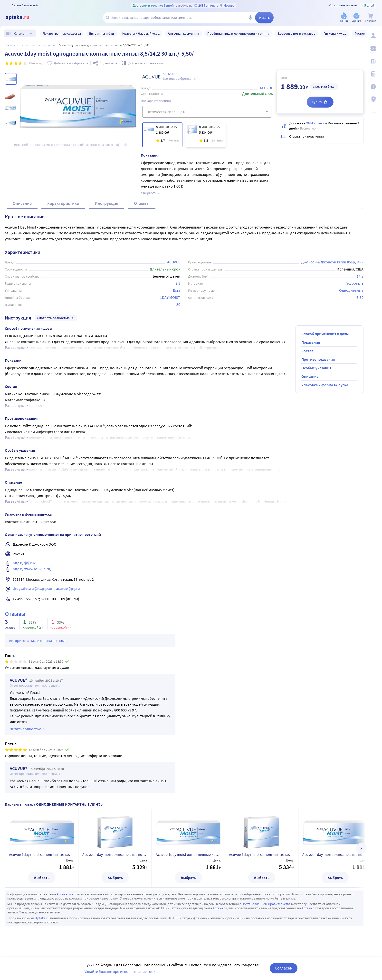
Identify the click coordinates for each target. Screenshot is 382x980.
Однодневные (351, 290)
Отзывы (142, 203)
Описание (22, 203)
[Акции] (344, 18)
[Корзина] (371, 18)
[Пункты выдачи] (375, 100)
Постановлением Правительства (266, 904)
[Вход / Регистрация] (375, 36)
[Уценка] (356, 18)
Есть (177, 290)
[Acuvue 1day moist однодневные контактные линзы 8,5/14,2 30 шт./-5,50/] (162, 135)
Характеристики (63, 203)
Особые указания (316, 368)
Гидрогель (354, 283)
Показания (311, 342)
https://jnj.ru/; (25, 563)
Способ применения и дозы (325, 334)
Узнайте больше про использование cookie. (122, 971)
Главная (10, 45)
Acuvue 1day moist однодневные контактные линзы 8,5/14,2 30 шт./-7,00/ (42, 854)
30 (178, 304)
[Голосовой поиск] (250, 18)
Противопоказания (318, 359)
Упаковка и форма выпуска (325, 385)
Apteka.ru (64, 894)
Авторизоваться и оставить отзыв (38, 640)
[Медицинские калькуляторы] (375, 74)
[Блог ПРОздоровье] (375, 61)
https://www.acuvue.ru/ (32, 569)
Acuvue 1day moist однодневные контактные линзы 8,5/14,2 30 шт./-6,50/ (188, 854)
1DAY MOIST (170, 297)
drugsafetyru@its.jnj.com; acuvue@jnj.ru (46, 588)
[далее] (361, 848)
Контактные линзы (44, 45)
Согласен (284, 968)
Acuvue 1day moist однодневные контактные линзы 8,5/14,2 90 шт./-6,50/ (262, 854)
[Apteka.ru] (21, 18)
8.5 (178, 283)
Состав (307, 351)
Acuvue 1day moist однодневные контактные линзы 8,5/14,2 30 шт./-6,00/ (335, 854)
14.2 (360, 276)
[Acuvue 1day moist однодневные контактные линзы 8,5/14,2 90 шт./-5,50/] (205, 135)
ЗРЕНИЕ (24, 45)
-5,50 (359, 297)
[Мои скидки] (375, 49)
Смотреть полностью (56, 318)
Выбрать (42, 878)
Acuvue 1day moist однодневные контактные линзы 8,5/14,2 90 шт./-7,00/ (115, 854)
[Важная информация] (375, 87)
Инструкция (107, 203)
